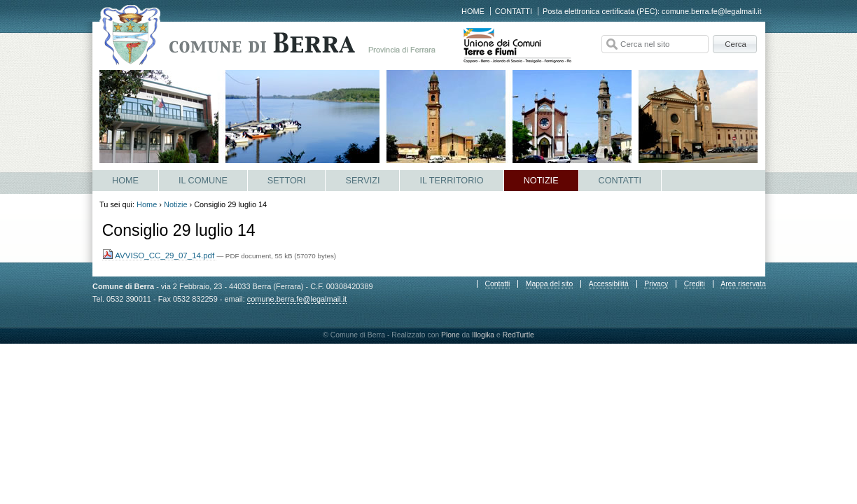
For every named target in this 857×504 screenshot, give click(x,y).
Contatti (514, 11)
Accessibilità (609, 284)
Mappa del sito (549, 284)
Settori (287, 181)
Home (473, 11)
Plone (451, 335)
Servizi (362, 181)
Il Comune (203, 181)
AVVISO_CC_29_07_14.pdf (160, 255)
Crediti (695, 284)
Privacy (656, 284)
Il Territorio (451, 181)
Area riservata (743, 284)
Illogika (483, 335)
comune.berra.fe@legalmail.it (297, 299)
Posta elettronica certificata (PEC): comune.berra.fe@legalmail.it (652, 11)
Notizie (541, 181)
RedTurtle (518, 335)
